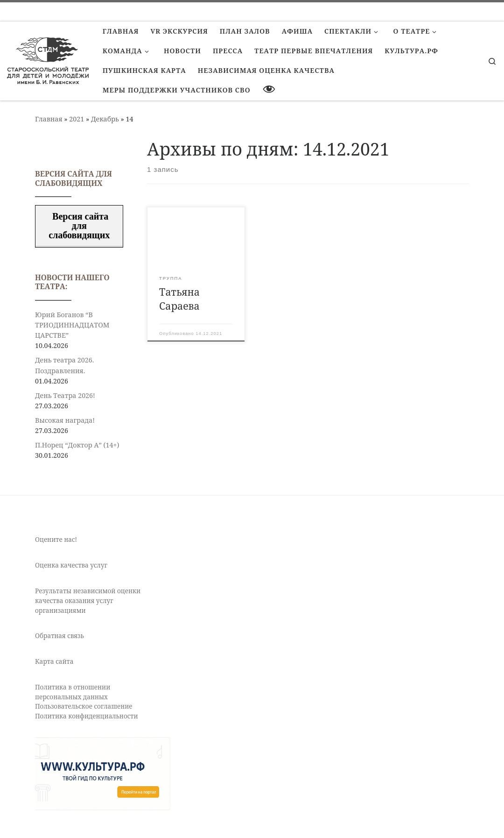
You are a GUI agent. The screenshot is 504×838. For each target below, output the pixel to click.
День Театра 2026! (65, 395)
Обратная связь (59, 636)
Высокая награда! (65, 420)
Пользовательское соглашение (84, 706)
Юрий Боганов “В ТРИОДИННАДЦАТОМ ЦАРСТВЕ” (72, 325)
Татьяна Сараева (179, 299)
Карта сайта (54, 661)
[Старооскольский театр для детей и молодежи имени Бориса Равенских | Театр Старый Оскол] (48, 59)
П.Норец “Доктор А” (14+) (77, 445)
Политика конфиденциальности (87, 716)
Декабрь (105, 119)
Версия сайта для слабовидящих (79, 226)
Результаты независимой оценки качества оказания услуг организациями (88, 601)
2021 (77, 119)
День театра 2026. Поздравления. (64, 365)
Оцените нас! (56, 540)
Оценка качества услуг (71, 565)
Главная (49, 119)
